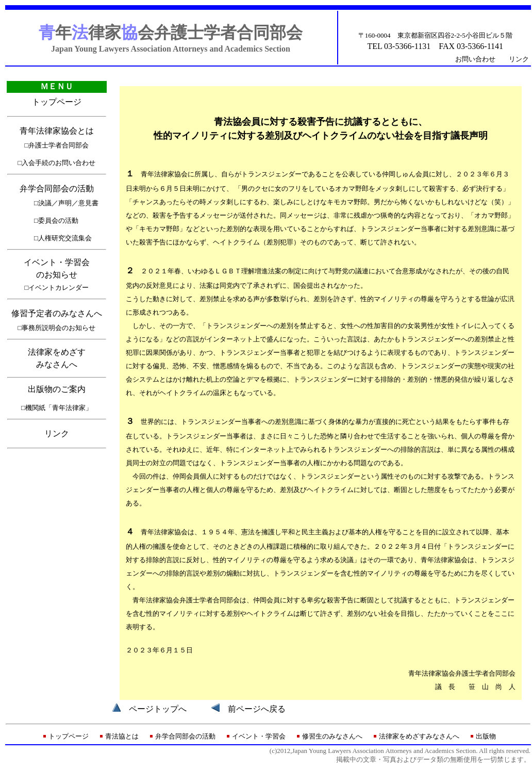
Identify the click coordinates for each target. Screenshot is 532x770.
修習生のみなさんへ (332, 736)
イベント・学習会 (259, 736)
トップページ (57, 102)
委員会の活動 (58, 220)
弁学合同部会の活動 (57, 189)
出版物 (486, 736)
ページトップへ (158, 709)
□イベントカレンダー (57, 288)
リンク (519, 59)
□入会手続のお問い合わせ (57, 163)
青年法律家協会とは (57, 131)
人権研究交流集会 (65, 238)
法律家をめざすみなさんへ (419, 736)
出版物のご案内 (57, 389)
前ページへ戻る (257, 709)
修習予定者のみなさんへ (57, 313)
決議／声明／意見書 (68, 203)
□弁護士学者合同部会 (57, 145)
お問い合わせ (475, 59)
